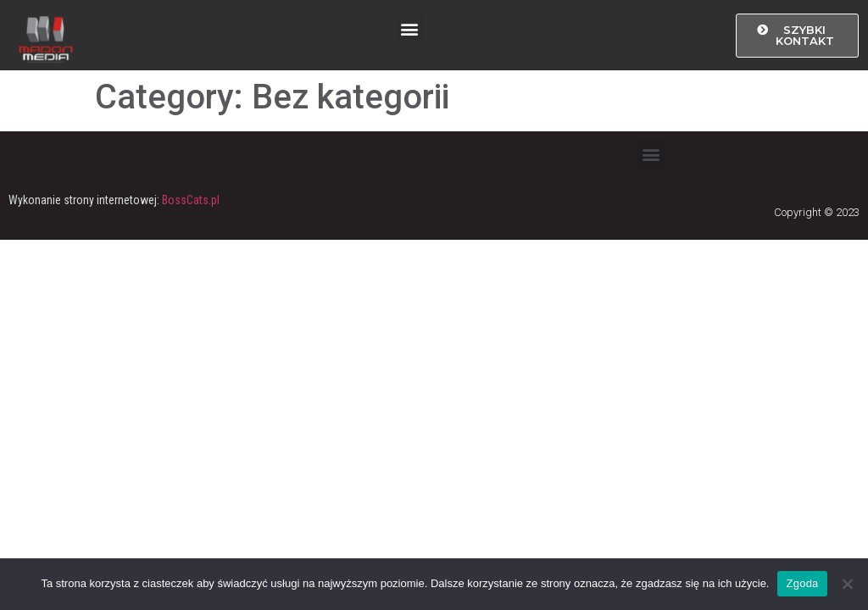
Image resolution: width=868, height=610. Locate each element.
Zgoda (802, 583)
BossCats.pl (191, 200)
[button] (409, 28)
